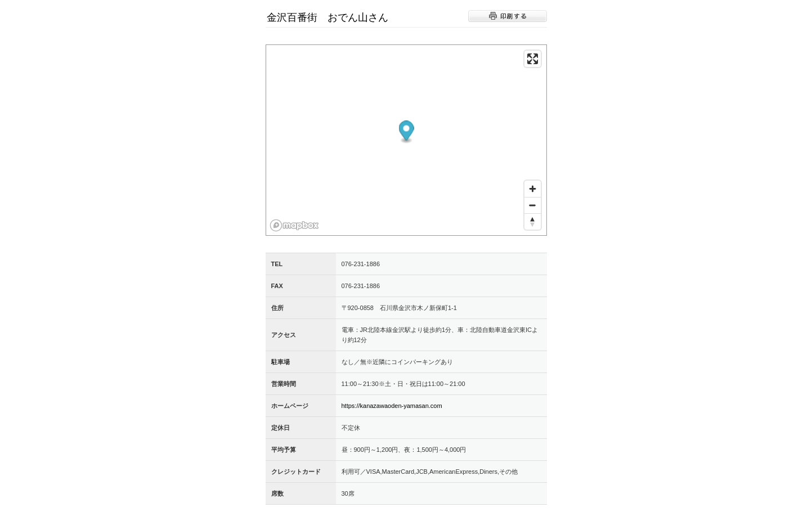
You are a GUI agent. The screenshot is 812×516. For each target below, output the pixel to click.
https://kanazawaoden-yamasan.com (392, 406)
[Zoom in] (533, 189)
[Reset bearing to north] (533, 221)
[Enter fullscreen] (533, 59)
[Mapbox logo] (294, 225)
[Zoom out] (533, 205)
